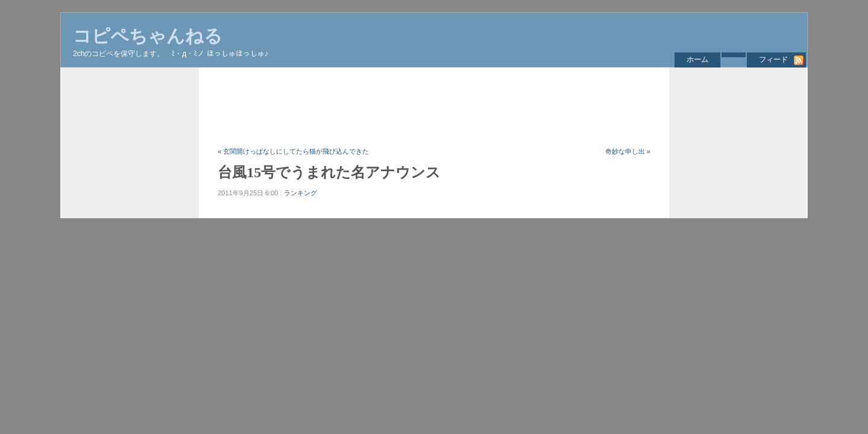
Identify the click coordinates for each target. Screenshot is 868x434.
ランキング (300, 193)
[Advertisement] (437, 107)
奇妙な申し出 (625, 151)
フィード (773, 60)
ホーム (697, 60)
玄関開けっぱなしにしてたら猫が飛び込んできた (296, 151)
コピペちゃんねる (148, 36)
